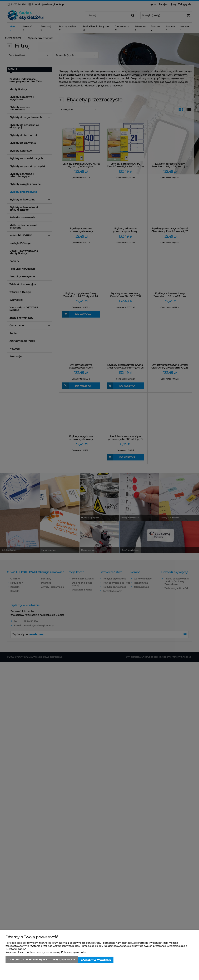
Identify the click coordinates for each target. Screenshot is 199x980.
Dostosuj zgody (64, 960)
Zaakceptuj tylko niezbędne (28, 960)
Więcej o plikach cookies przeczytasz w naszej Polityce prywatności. (46, 953)
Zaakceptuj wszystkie (96, 960)
